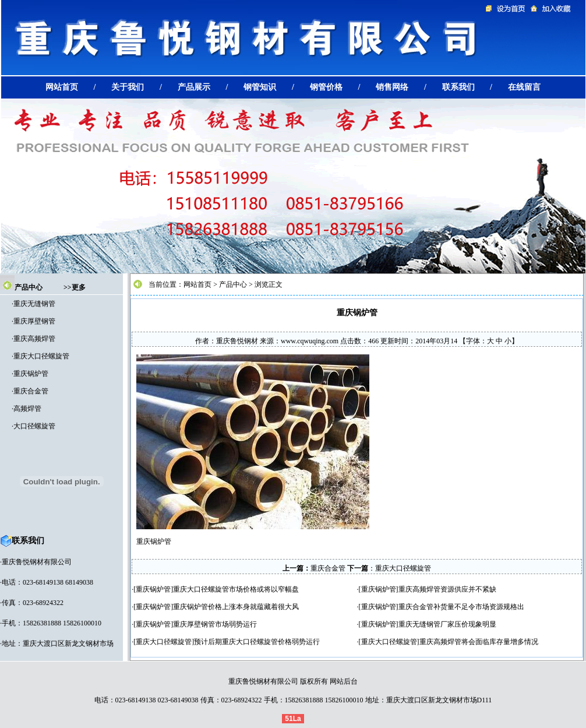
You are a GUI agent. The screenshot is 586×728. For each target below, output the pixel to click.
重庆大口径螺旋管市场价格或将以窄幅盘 (236, 589)
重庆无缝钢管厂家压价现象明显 (447, 624)
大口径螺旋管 (34, 426)
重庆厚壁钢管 (34, 321)
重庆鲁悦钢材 (237, 341)
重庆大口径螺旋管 (41, 356)
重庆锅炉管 (31, 374)
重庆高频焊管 (34, 339)
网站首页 (197, 284)
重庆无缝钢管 (34, 304)
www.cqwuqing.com (310, 341)
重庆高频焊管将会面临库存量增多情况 (479, 642)
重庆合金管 (31, 391)
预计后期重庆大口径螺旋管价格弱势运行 (257, 642)
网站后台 (344, 681)
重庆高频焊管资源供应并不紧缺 (447, 589)
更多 (79, 287)
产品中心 (29, 287)
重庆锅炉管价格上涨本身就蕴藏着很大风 (236, 607)
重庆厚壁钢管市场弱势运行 (215, 624)
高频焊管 (27, 409)
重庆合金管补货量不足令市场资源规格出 (461, 607)
